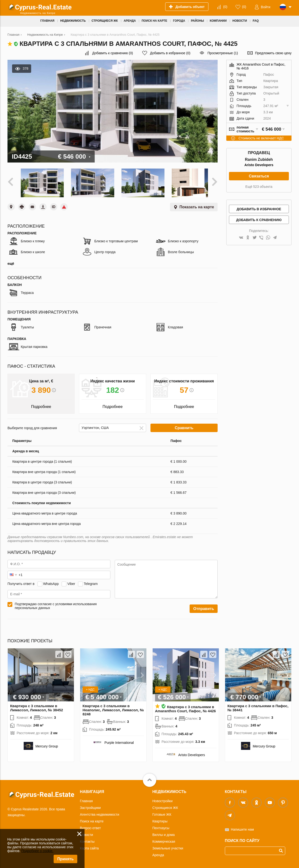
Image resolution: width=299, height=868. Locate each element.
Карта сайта (89, 847)
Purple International (119, 741)
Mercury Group (47, 745)
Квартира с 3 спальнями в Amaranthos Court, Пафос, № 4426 (185, 707)
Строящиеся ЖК (165, 806)
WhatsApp (51, 582)
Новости (86, 833)
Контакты (87, 840)
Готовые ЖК (162, 813)
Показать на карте (197, 205)
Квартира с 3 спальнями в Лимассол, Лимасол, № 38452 (37, 706)
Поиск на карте (92, 820)
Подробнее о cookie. (37, 851)
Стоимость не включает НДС (261, 138)
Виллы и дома (164, 833)
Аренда (158, 853)
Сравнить (184, 426)
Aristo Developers (259, 165)
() (225, 7)
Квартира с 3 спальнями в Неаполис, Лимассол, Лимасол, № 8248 (113, 708)
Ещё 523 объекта (259, 187)
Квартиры (160, 820)
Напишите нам (242, 828)
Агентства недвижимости (100, 813)
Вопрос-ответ (90, 826)
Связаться (259, 176)
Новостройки (163, 799)
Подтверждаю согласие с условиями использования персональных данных (56, 604)
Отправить (204, 607)
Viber (71, 582)
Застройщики (90, 806)
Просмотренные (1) (223, 53)
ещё (11, 262)
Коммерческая (164, 840)
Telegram (91, 582)
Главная (86, 799)
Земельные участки (168, 847)
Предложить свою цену (273, 53)
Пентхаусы (161, 826)
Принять (65, 859)
